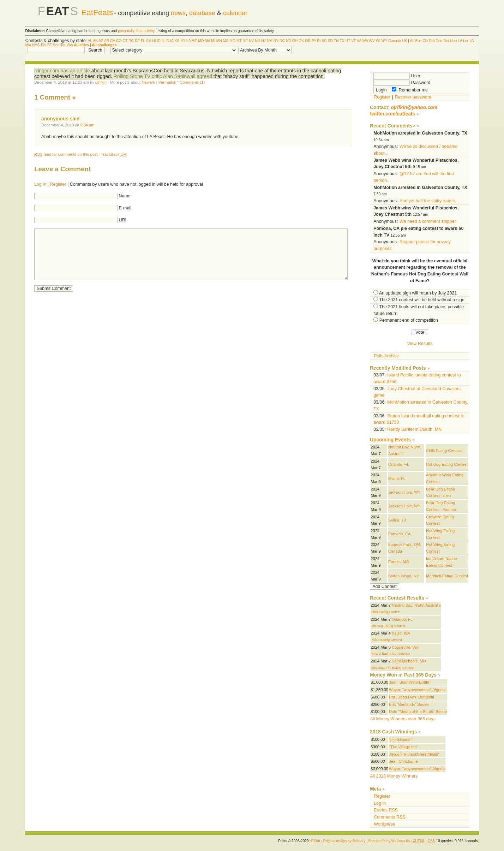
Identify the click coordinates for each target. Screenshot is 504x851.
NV (251, 41)
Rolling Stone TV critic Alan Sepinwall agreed (163, 76)
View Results (420, 344)
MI (213, 41)
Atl (412, 41)
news (178, 13)
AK (95, 41)
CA (113, 41)
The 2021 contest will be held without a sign (422, 300)
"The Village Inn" (404, 747)
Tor (63, 45)
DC (131, 41)
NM (270, 41)
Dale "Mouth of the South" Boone (418, 712)
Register (58, 184)
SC (324, 41)
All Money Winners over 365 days (403, 719)
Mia (28, 45)
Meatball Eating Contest (447, 576)
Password (402, 83)
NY (276, 41)
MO (232, 41)
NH (257, 41)
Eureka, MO (399, 562)
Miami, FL (397, 478)
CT (125, 41)
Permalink (167, 82)
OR (308, 41)
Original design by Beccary (344, 841)
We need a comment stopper (428, 221)
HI (154, 41)
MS (226, 41)
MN (219, 41)
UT (348, 41)
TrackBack (114, 154)
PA (314, 41)
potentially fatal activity (136, 31)
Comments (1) (192, 82)
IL (163, 41)
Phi (44, 45)
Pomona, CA (400, 534)
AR (107, 41)
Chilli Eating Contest (444, 451)
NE (245, 41)
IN (167, 41)
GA (149, 41)
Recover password (413, 97)
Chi (425, 41)
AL (90, 41)
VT (353, 41)
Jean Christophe (403, 761)
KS (177, 41)
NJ (263, 41)
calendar (235, 13)
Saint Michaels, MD (409, 661)
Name (125, 196)
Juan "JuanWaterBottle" (410, 682)
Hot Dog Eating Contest (447, 464)
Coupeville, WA (405, 647)
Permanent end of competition (409, 320)
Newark (148, 82)
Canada (395, 41)
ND (289, 41)
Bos (419, 41)
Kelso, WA (401, 633)
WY (384, 41)
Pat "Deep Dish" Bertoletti (412, 697)
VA (359, 41)
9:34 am (87, 125)
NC (282, 41)
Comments (389, 817)
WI (378, 41)
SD (330, 41)
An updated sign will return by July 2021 (418, 293)
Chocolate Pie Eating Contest (392, 668)
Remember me (410, 90)
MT (239, 41)
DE (137, 41)
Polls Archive (386, 356)
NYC (36, 45)
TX (342, 41)
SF (50, 45)
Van (70, 45)
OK (301, 41)
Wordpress (384, 824)
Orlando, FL (399, 464)
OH (295, 41)
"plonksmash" (401, 739)
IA (172, 41)
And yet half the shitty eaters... (429, 201)
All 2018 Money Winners (394, 776)
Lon (466, 41)
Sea (56, 45)
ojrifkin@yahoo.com (414, 108)
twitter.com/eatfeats (392, 114)
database (202, 13)
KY (183, 41)
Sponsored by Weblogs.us (389, 841)
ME (194, 41)
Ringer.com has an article (62, 71)
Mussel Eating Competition (390, 654)
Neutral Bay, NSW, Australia (416, 605)
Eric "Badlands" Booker (409, 704)
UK (404, 41)
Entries (386, 810)
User (397, 76)
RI (319, 41)
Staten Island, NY (404, 576)
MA (207, 41)
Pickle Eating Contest (386, 640)
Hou (453, 41)
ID (159, 41)
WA (365, 41)
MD (201, 41)
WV (372, 41)
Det (446, 41)
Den (439, 41)
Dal (432, 41)
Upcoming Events (390, 440)
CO (119, 41)
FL (143, 41)
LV (473, 41)
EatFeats (97, 13)
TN (336, 41)
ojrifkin (101, 82)
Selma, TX (397, 520)
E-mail (125, 208)
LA (188, 41)
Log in (40, 184)
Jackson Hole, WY (404, 492)
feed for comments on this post (66, 154)
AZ (101, 41)
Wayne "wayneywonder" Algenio (417, 690)
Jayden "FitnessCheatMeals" (414, 754)
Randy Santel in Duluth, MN (414, 429)
